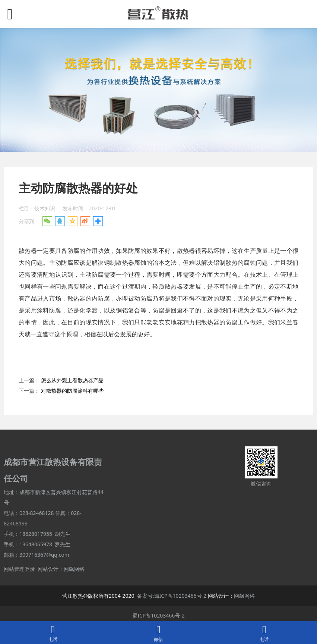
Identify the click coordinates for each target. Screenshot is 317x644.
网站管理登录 (19, 569)
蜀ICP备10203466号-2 (158, 615)
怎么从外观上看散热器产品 (72, 380)
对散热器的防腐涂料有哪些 (72, 391)
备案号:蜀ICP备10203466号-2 (172, 596)
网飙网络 (74, 569)
